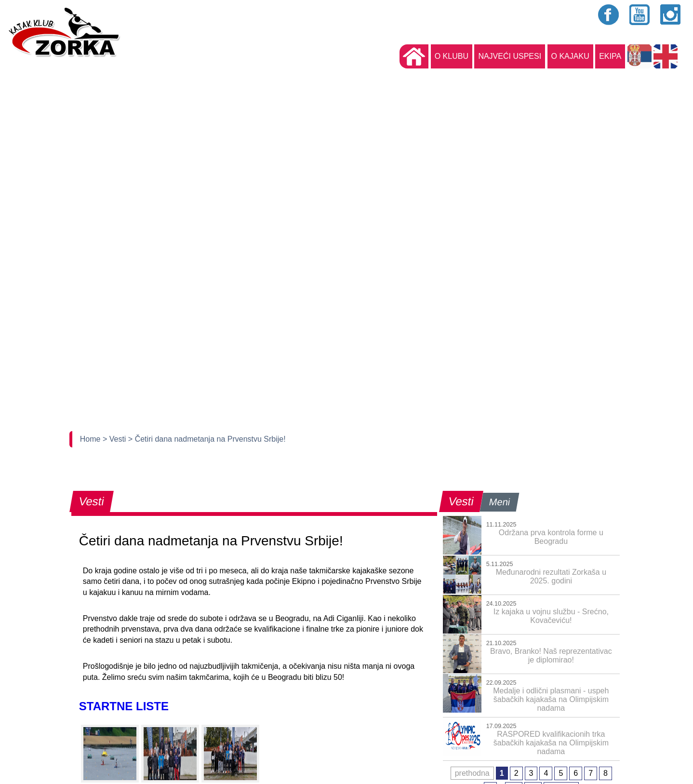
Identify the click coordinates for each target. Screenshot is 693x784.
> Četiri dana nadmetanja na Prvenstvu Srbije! (207, 439)
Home (91, 439)
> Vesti (115, 439)
